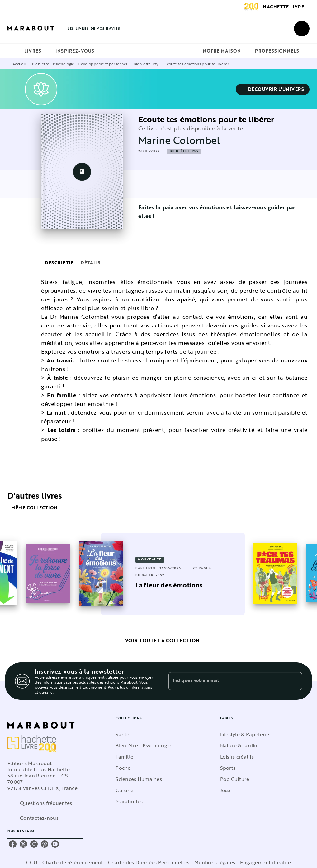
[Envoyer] (295, 681)
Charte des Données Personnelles (149, 862)
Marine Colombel (179, 140)
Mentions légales (215, 862)
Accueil (19, 64)
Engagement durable (265, 862)
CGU (32, 862)
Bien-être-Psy (146, 64)
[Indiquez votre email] (227, 681)
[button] (273, 89)
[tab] (14, 51)
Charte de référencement (73, 862)
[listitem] (13, 844)
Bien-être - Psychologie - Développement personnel (80, 64)
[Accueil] (34, 28)
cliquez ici (44, 692)
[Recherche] (302, 29)
